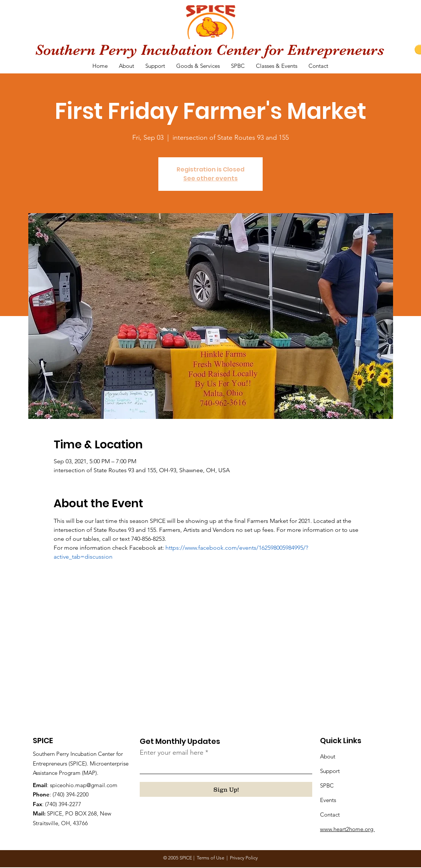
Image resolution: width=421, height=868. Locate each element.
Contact (330, 815)
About (328, 756)
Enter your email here (172, 752)
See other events (210, 178)
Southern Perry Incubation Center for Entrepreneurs (210, 50)
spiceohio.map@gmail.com (84, 785)
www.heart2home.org (347, 829)
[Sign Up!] (226, 789)
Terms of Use (210, 858)
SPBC (327, 785)
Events (328, 800)
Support (330, 771)
